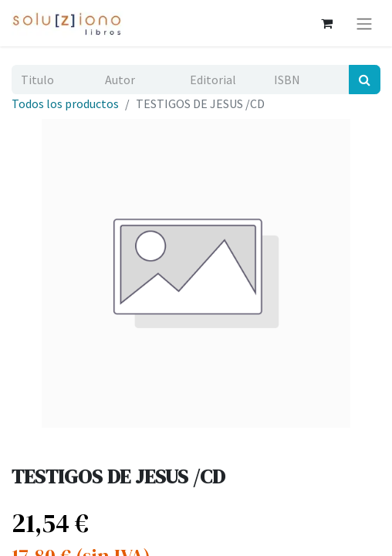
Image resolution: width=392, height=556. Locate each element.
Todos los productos (65, 103)
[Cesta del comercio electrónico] (326, 23)
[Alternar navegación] (364, 23)
